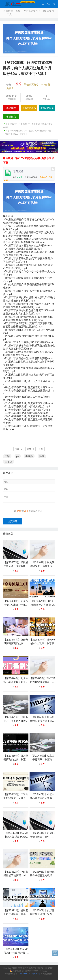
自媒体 (9, 462)
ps (18, 456)
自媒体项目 (48, 11)
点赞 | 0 (30, 449)
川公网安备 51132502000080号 (24, 973)
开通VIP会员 (47, 108)
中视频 (29, 456)
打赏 (41, 449)
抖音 (42, 456)
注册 (26, 513)
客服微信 (11, 117)
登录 (19, 513)
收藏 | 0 (19, 449)
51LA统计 (44, 973)
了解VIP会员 (29, 108)
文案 (7, 456)
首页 (18, 11)
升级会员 (43, 177)
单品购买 (11, 108)
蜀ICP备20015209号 (45, 970)
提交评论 (13, 523)
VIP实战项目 (31, 11)
